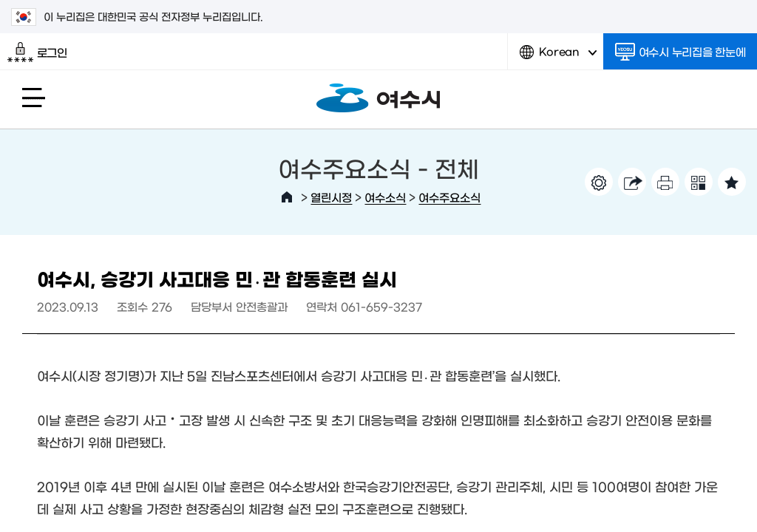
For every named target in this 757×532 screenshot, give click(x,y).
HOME (287, 197)
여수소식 (385, 197)
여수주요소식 (449, 197)
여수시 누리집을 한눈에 (680, 52)
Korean (558, 57)
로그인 (37, 52)
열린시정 (331, 197)
